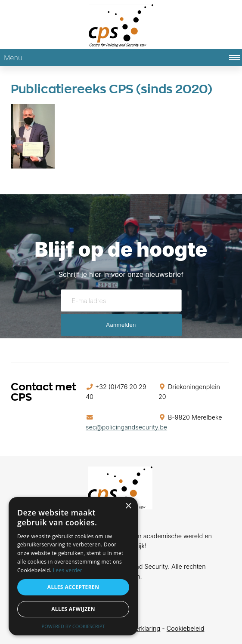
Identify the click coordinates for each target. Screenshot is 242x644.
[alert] (73, 566)
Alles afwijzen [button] (73, 609)
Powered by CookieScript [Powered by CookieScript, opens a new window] (73, 626)
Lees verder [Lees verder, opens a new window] (68, 570)
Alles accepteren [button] (73, 587)
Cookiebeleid (186, 628)
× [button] (128, 506)
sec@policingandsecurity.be (126, 427)
